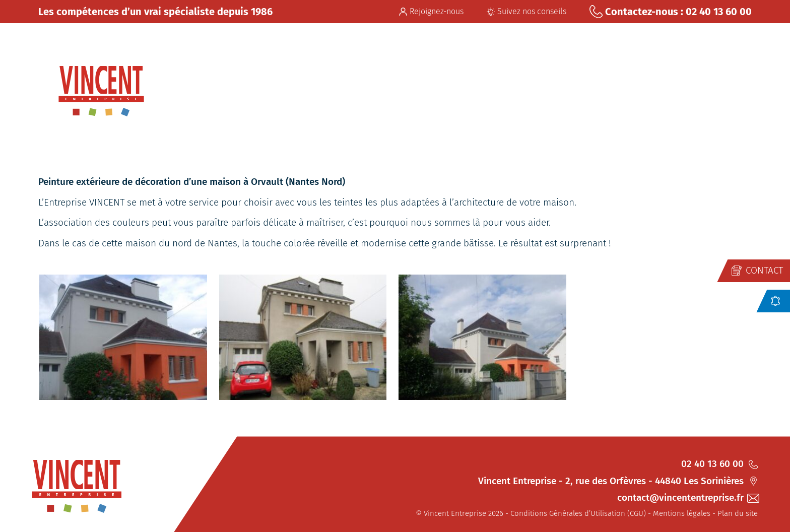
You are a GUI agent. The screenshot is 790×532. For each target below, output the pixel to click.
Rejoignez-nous (431, 11)
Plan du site (738, 513)
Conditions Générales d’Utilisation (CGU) (578, 513)
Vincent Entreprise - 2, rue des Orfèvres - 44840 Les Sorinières (618, 481)
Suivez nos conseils (526, 11)
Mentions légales (682, 513)
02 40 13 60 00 (719, 464)
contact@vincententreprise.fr (687, 497)
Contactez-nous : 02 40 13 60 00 (671, 12)
